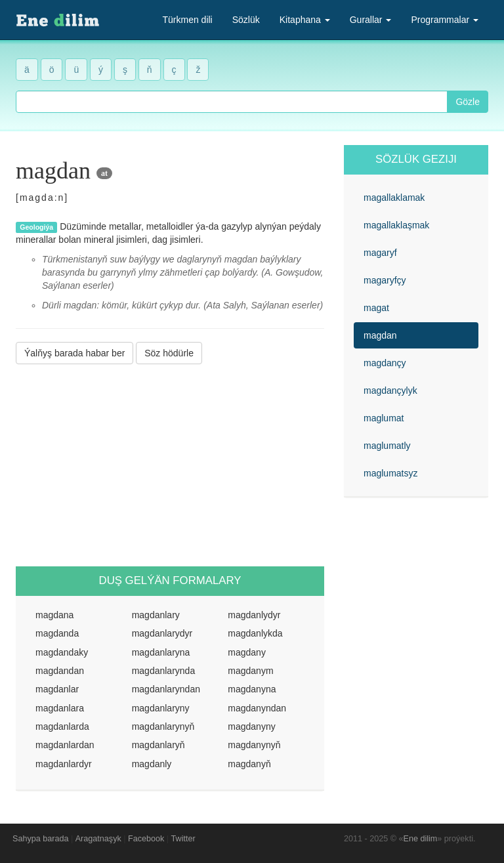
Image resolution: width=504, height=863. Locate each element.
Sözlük (246, 20)
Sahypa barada (40, 839)
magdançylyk (390, 390)
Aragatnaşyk (98, 839)
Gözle (468, 102)
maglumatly (387, 446)
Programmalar (445, 20)
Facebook (146, 839)
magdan (380, 335)
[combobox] (232, 102)
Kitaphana (305, 20)
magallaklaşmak (396, 225)
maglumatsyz (390, 473)
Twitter (183, 839)
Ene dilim (421, 839)
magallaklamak (394, 198)
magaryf (380, 253)
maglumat (384, 418)
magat (376, 308)
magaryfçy (385, 280)
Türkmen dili (187, 20)
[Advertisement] (170, 465)
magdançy (385, 363)
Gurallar (371, 20)
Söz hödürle (169, 353)
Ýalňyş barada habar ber (74, 353)
